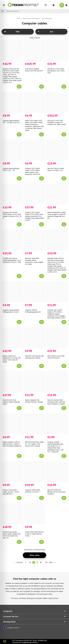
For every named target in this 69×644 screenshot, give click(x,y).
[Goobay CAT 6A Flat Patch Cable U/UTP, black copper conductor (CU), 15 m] (12, 194)
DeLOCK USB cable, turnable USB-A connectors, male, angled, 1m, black (34, 261)
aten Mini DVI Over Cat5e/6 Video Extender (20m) (11, 402)
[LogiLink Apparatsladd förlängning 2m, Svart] (12, 292)
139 (46, 562)
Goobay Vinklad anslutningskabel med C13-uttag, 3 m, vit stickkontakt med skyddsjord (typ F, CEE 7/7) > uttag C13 (55, 447)
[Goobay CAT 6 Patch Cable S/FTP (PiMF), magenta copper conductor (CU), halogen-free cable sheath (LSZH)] (57, 292)
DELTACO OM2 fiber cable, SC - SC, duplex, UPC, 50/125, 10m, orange (34, 444)
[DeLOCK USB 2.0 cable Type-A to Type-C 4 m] (57, 150)
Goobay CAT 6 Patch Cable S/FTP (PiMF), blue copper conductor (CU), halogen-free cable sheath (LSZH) (34, 216)
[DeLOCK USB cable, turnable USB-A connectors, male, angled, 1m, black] (34, 240)
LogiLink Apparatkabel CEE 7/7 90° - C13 (11, 169)
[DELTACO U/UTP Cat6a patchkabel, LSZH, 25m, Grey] (57, 51)
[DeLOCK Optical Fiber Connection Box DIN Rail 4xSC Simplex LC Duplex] (57, 382)
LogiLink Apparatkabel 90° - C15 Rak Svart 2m (11, 122)
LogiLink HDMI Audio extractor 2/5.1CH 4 (33, 491)
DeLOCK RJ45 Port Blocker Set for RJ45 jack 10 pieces (56, 492)
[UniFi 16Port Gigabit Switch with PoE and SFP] (34, 51)
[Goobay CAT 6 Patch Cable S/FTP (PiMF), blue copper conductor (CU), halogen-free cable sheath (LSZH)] (34, 194)
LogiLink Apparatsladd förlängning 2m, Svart (11, 311)
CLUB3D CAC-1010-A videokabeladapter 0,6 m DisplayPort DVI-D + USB (12, 260)
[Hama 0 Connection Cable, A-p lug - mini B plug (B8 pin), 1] (12, 472)
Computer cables (47, 19)
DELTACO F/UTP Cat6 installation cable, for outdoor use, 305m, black (57, 123)
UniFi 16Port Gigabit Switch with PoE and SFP (34, 70)
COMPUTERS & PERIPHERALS (31, 19)
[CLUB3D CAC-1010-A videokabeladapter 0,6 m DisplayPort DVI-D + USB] (12, 240)
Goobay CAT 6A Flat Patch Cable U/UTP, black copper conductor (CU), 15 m (12, 215)
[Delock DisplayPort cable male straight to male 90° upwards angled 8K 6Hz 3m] (57, 194)
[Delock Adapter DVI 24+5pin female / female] (34, 382)
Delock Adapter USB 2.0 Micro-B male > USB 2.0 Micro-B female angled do (12, 444)
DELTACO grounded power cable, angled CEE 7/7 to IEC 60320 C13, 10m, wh (12, 535)
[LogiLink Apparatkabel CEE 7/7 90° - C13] (12, 150)
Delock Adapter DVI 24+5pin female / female (34, 401)
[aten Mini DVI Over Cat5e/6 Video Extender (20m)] (12, 382)
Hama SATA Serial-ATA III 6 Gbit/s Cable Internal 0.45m (34, 534)
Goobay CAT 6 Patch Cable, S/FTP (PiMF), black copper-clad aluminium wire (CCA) (33, 171)
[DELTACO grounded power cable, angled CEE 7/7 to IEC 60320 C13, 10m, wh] (12, 514)
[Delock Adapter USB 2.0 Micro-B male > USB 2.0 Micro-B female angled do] (12, 424)
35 (30, 562)
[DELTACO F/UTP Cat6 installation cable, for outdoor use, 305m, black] (57, 102)
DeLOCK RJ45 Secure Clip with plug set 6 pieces (34, 357)
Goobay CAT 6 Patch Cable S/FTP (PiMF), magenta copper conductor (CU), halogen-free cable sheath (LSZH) (56, 314)
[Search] (34, 11)
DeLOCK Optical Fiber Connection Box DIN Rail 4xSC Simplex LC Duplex (56, 402)
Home (18, 19)
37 (37, 562)
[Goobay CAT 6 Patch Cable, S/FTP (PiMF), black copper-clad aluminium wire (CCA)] (34, 150)
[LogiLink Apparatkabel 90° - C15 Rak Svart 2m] (12, 102)
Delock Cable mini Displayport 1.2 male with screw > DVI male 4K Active (12, 359)
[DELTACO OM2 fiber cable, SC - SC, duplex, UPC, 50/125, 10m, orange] (34, 424)
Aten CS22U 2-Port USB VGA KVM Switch (56, 357)
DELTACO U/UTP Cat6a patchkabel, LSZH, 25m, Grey (56, 71)
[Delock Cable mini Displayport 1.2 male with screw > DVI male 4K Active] (12, 338)
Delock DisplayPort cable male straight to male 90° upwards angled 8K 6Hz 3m (57, 215)
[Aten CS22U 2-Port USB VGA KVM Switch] (57, 338)
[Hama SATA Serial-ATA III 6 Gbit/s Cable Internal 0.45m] (34, 514)
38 (41, 562)
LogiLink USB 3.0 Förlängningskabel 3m (33, 311)
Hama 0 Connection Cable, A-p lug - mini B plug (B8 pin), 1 (11, 492)
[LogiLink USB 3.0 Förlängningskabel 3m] (34, 292)
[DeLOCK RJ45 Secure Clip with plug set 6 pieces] (34, 338)
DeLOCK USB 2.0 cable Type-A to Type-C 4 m (56, 169)
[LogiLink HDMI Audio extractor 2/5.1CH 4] (34, 472)
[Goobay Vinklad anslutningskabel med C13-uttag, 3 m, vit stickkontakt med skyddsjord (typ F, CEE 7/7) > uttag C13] (57, 424)
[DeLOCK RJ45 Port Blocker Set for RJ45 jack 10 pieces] (57, 472)
